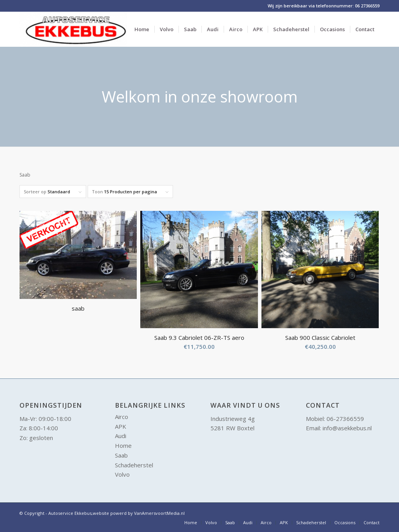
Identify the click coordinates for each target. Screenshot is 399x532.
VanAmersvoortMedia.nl (159, 513)
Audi (121, 436)
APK (121, 426)
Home (123, 445)
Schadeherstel (134, 465)
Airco (122, 417)
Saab (121, 455)
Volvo (122, 474)
